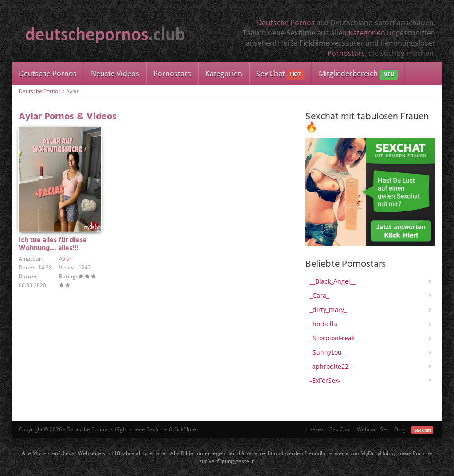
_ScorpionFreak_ (334, 338)
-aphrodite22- (330, 366)
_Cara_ (319, 295)
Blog (400, 429)
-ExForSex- (325, 380)
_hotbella (323, 324)
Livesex (315, 429)
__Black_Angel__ (333, 281)
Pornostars (346, 53)
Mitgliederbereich (358, 74)
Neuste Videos (115, 74)
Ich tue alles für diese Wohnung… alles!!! (53, 244)
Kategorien (367, 33)
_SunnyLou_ (327, 352)
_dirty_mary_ (328, 310)
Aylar (65, 259)
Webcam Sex (373, 429)
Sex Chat (280, 74)
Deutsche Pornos (286, 23)
